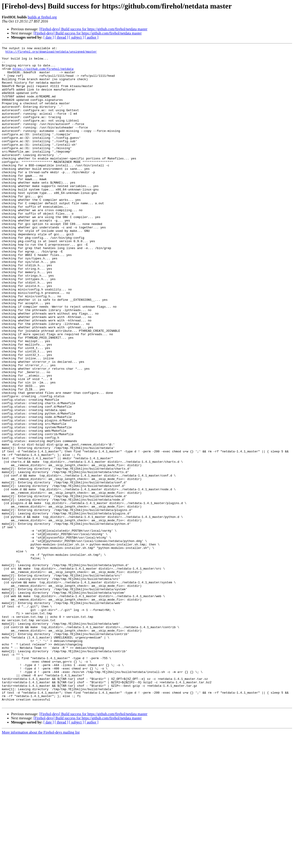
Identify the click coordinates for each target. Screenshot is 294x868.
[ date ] (49, 37)
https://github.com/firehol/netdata (43, 74)
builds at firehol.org (42, 17)
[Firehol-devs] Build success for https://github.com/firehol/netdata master (93, 29)
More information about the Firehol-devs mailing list (41, 864)
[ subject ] (76, 37)
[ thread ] (61, 37)
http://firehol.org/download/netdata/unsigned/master (51, 53)
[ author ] (92, 37)
